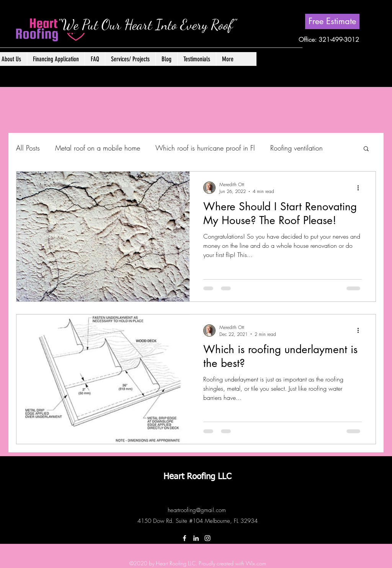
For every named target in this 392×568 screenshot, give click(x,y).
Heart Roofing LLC (197, 477)
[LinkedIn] (196, 538)
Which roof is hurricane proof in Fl (205, 148)
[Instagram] (207, 538)
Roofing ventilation (296, 148)
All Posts (28, 148)
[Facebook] (185, 538)
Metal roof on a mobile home (98, 148)
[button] (130, 59)
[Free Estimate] (332, 21)
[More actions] (361, 188)
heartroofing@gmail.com (197, 510)
